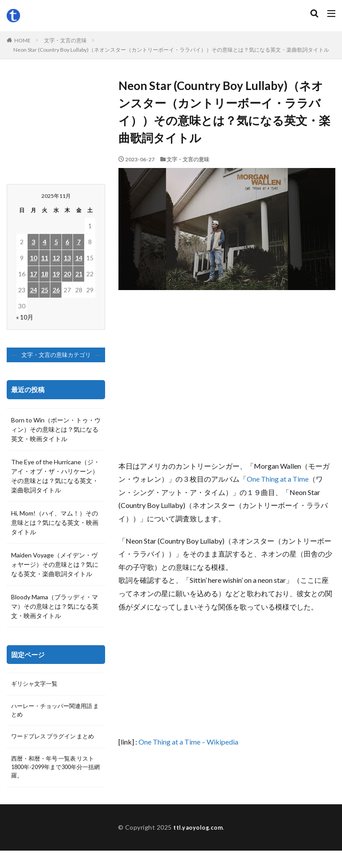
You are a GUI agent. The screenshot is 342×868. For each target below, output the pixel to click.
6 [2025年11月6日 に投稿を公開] (67, 242)
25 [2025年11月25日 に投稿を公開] (45, 290)
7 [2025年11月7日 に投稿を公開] (79, 242)
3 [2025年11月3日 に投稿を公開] (33, 242)
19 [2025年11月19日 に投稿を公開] (56, 274)
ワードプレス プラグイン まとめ (53, 745)
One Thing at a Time (278, 479)
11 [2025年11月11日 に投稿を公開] (45, 258)
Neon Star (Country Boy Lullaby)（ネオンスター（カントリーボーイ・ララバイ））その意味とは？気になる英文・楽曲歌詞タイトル (171, 50)
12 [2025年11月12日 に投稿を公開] (56, 258)
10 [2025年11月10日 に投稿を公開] (33, 258)
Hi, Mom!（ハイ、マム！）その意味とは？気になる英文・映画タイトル (55, 522)
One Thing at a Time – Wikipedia (188, 742)
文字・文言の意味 (65, 40)
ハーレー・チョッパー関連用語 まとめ (55, 712)
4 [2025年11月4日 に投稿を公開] (45, 242)
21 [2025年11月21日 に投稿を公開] (79, 274)
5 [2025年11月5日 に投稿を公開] (56, 242)
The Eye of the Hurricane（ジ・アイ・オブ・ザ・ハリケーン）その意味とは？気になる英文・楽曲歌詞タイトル (55, 476)
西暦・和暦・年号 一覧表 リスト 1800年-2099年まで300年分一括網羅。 (54, 782)
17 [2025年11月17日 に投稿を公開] (33, 274)
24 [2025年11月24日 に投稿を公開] (33, 290)
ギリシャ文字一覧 (36, 685)
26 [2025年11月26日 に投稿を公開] (56, 290)
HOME (22, 40)
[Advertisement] (227, 379)
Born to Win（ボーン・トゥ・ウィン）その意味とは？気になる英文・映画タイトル (56, 429)
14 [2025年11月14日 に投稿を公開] (79, 258)
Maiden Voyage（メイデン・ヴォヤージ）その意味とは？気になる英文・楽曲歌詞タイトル (55, 564)
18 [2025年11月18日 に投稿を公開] (45, 274)
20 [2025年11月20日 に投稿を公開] (67, 274)
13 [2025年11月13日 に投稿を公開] (67, 258)
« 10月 (25, 317)
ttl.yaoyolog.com (198, 845)
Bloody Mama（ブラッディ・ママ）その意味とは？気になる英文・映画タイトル (55, 606)
